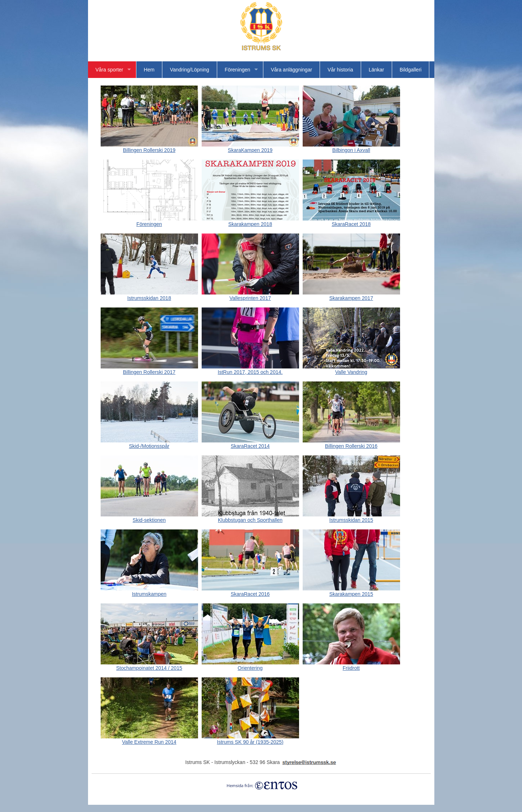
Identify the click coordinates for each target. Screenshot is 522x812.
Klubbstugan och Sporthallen (250, 517)
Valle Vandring (351, 369)
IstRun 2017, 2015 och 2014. (250, 369)
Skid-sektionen (149, 517)
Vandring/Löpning (190, 70)
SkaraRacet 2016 (250, 591)
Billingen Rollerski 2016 (351, 443)
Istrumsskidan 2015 (351, 517)
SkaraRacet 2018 (351, 221)
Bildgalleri (411, 70)
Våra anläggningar (291, 70)
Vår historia (340, 70)
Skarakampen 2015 (351, 591)
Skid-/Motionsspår (149, 443)
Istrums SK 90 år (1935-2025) (250, 739)
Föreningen (238, 70)
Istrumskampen (149, 591)
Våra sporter (109, 70)
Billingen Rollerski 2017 (149, 369)
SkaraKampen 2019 (250, 147)
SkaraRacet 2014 (250, 443)
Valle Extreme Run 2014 (149, 739)
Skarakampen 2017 (351, 295)
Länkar (376, 70)
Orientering (250, 665)
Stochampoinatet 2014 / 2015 (149, 665)
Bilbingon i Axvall (351, 147)
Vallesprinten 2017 (250, 295)
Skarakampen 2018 (250, 221)
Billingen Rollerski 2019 (149, 147)
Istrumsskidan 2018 (149, 295)
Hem (149, 70)
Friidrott (351, 665)
